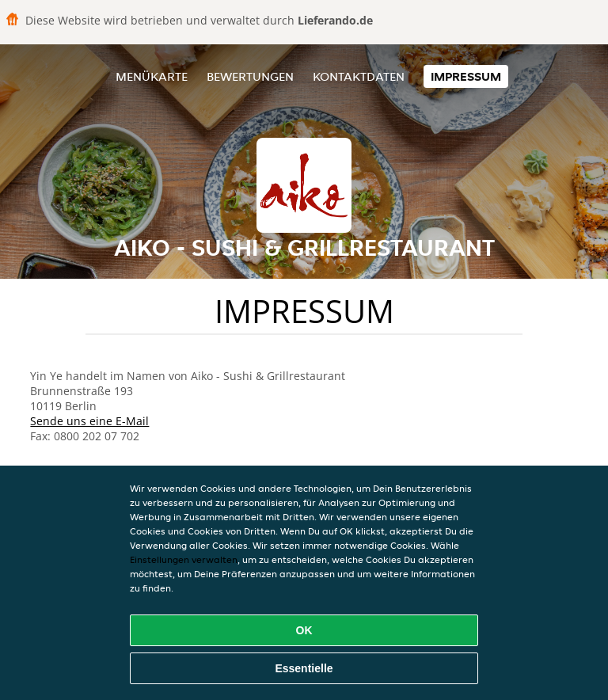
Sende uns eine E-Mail (89, 421)
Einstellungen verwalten (184, 559)
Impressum (466, 76)
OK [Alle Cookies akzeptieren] (304, 630)
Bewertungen (250, 76)
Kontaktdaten (359, 76)
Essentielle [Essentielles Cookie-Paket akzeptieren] (304, 668)
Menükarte (152, 76)
